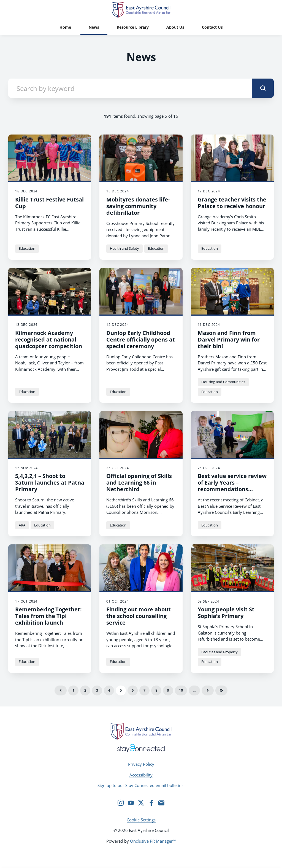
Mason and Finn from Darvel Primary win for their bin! (229, 339)
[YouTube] (131, 803)
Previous (61, 690)
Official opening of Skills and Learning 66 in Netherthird (139, 483)
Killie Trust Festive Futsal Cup (49, 203)
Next (208, 690)
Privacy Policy (141, 764)
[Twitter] (141, 803)
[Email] (161, 803)
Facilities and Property (219, 652)
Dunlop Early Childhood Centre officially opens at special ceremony (141, 339)
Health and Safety (124, 248)
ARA (22, 525)
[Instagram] (121, 803)
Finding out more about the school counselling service (139, 616)
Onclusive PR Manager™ (153, 841)
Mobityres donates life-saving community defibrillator (138, 206)
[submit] (263, 88)
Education (27, 248)
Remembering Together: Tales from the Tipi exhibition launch (48, 616)
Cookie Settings (141, 820)
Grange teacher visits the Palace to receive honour (232, 203)
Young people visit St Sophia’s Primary (226, 613)
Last (221, 690)
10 (181, 690)
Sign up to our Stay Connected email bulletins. (141, 785)
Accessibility (141, 775)
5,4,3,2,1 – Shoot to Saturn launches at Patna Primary (50, 483)
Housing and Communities (223, 382)
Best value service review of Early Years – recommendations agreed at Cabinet (232, 486)
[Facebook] (151, 803)
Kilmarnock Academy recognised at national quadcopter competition (49, 339)
